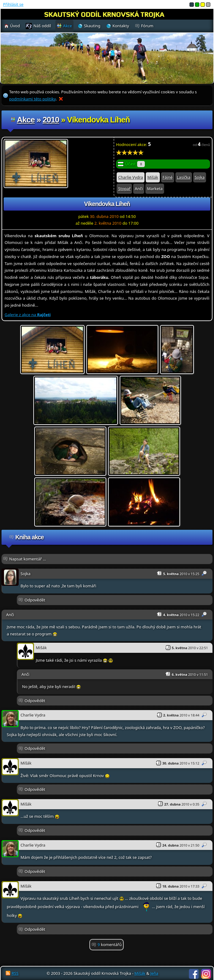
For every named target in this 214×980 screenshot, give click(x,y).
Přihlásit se (13, 4)
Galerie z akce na (28, 315)
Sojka (200, 177)
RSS (15, 973)
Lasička (184, 177)
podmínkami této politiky (32, 99)
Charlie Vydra (131, 177)
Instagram (206, 974)
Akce (26, 120)
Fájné (168, 177)
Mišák (153, 177)
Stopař (124, 189)
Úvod (15, 26)
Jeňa (154, 973)
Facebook (194, 974)
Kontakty (121, 26)
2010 (51, 120)
